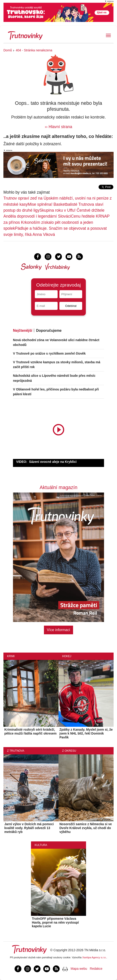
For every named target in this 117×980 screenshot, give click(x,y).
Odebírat (71, 306)
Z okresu (69, 751)
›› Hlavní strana (58, 127)
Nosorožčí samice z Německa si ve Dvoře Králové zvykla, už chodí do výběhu (86, 828)
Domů (8, 50)
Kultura (41, 845)
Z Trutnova (16, 751)
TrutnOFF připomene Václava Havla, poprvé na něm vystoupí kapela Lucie (55, 922)
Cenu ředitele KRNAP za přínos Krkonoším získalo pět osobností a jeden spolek (56, 222)
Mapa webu (79, 969)
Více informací (58, 630)
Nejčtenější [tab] (23, 331)
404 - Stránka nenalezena (34, 50)
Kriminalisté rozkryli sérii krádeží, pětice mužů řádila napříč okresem (31, 731)
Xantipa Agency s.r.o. (94, 957)
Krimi (11, 656)
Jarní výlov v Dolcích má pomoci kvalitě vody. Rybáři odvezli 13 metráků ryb (29, 828)
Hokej (67, 656)
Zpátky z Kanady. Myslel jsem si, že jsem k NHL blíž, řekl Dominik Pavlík (86, 733)
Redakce (96, 969)
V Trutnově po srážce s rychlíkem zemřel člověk (49, 353)
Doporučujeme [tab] (49, 331)
